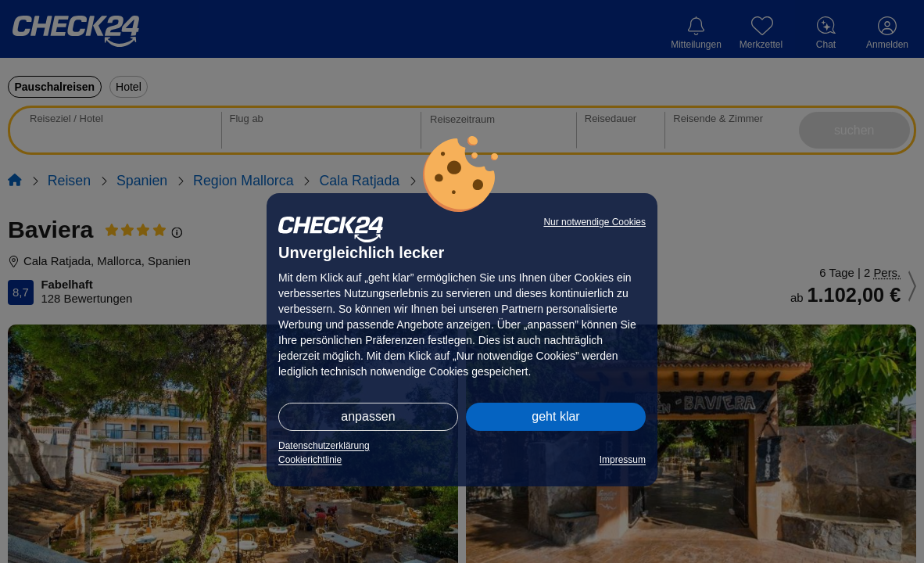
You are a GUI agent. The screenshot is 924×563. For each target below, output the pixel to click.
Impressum (623, 460)
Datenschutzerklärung (324, 446)
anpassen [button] (368, 416)
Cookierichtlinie (310, 460)
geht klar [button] (555, 416)
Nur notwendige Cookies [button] (595, 222)
